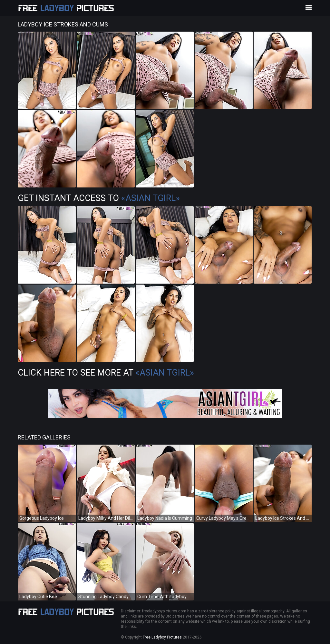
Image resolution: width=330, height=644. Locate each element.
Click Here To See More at (106, 373)
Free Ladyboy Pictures (162, 637)
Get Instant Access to (99, 198)
